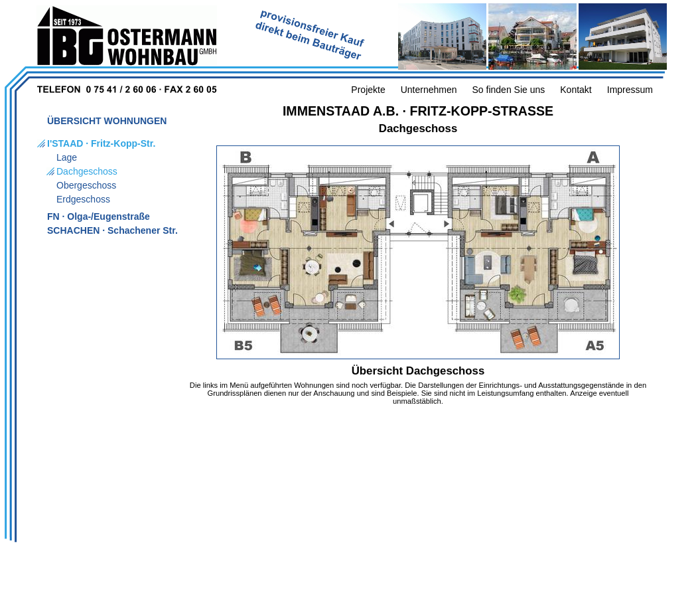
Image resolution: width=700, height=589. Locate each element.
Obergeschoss (86, 185)
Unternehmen (429, 89)
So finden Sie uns (509, 89)
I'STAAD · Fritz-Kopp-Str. (101, 143)
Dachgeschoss (87, 171)
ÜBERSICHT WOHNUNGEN (107, 121)
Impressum (630, 89)
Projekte (368, 89)
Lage (67, 157)
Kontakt (576, 89)
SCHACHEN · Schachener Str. (112, 230)
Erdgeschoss (83, 199)
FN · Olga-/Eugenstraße (99, 216)
